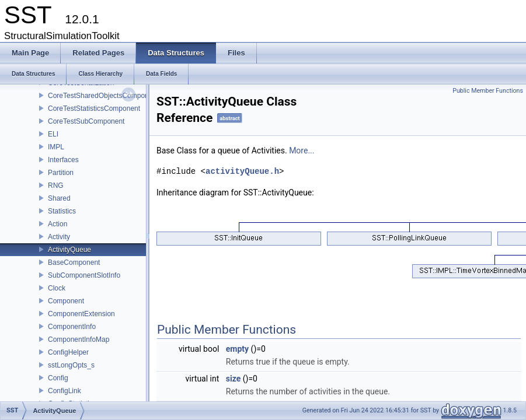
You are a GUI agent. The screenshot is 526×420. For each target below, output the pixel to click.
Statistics (62, 211)
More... (302, 150)
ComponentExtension (81, 314)
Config (58, 378)
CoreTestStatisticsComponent (94, 108)
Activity (59, 237)
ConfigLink (65, 391)
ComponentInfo (72, 327)
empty (237, 349)
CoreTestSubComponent (86, 121)
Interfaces (63, 160)
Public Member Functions (488, 91)
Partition (61, 173)
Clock (57, 288)
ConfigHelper (68, 352)
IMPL (56, 147)
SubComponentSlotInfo (84, 275)
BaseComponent (74, 262)
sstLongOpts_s (71, 365)
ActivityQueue (69, 250)
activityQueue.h (242, 171)
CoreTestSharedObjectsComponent (103, 96)
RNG (56, 185)
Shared (59, 198)
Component (66, 301)
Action (58, 224)
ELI (53, 134)
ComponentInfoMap (79, 339)
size (233, 379)
